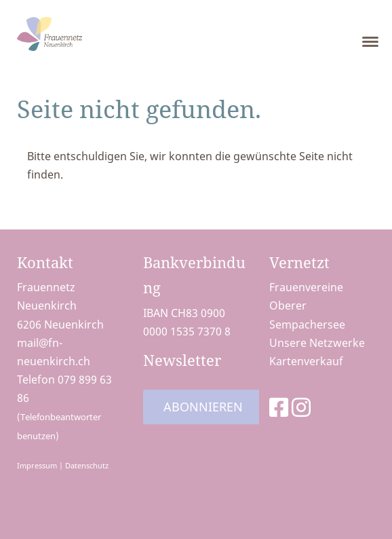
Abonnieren (203, 407)
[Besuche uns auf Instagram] (301, 407)
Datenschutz (87, 465)
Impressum (37, 465)
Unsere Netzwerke (317, 343)
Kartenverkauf (306, 361)
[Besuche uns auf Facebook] (279, 407)
